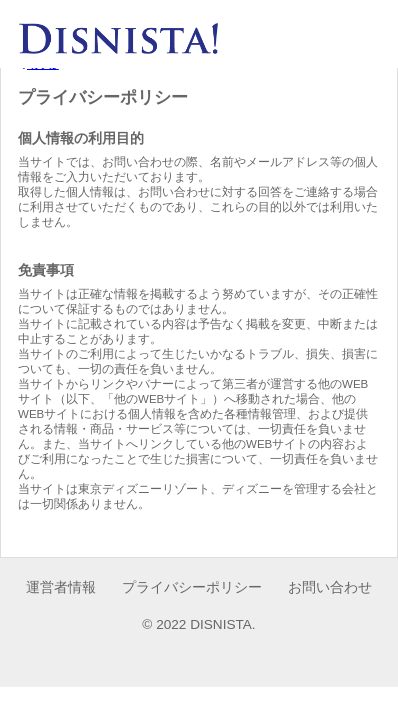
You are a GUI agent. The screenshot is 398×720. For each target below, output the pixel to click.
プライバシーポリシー (192, 587)
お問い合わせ (330, 587)
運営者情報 (61, 587)
